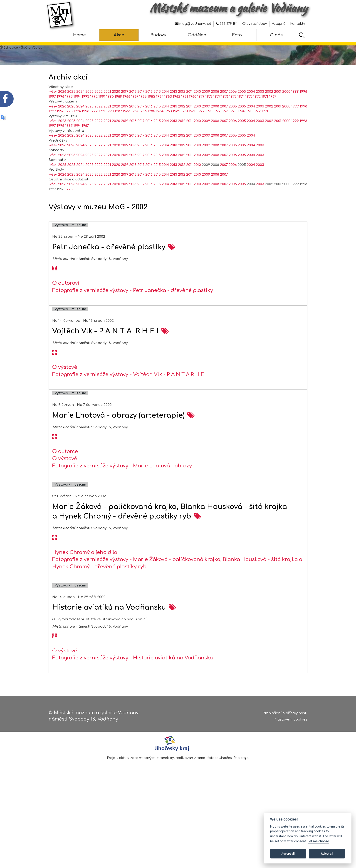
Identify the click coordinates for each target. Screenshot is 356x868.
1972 (257, 115)
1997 (52, 115)
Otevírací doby (255, 24)
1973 (249, 115)
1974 (241, 115)
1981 (185, 115)
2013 (173, 110)
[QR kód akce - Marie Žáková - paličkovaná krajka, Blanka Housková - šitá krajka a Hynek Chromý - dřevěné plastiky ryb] (54, 556)
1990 (110, 115)
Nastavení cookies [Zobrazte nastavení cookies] (291, 721)
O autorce (65, 470)
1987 (135, 115)
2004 (251, 110)
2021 (107, 110)
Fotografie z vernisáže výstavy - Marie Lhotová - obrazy (122, 484)
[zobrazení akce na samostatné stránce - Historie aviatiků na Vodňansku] (172, 626)
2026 (62, 110)
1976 (225, 115)
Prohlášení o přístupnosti (285, 714)
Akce (119, 35)
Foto (237, 35)
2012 (182, 110)
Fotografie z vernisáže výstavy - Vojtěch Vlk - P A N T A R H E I (130, 393)
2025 (71, 110)
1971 (265, 115)
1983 (168, 115)
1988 (127, 115)
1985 (151, 115)
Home (79, 35)
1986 (143, 115)
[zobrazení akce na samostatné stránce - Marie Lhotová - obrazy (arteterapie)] (191, 434)
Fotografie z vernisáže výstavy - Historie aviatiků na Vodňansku (133, 676)
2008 (215, 110)
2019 (125, 110)
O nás (276, 35)
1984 (160, 115)
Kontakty (298, 24)
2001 (278, 110)
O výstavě (65, 386)
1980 (193, 115)
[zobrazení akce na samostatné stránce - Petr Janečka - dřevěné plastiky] (172, 265)
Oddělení (198, 35)
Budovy (158, 35)
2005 (242, 110)
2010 (197, 110)
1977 (217, 115)
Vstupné (279, 24)
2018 (133, 110)
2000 (286, 110)
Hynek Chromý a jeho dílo (85, 571)
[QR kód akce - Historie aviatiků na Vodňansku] (54, 655)
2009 (206, 110)
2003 (260, 110)
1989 (118, 115)
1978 (209, 115)
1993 (85, 115)
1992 (94, 115)
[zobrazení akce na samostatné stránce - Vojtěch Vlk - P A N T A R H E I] (165, 350)
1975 (233, 115)
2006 (233, 110)
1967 (273, 115)
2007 (224, 110)
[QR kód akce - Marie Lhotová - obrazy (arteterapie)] (54, 455)
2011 (189, 110)
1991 (102, 115)
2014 (165, 110)
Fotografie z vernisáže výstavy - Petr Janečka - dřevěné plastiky (133, 309)
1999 (295, 110)
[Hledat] (302, 35)
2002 (269, 110)
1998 (303, 110)
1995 (69, 115)
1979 (201, 115)
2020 (116, 110)
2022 (99, 110)
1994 (77, 115)
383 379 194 (227, 24)
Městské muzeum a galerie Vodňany (229, 8)
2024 (80, 110)
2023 (89, 110)
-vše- (53, 110)
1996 (61, 115)
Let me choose (318, 841)
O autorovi (66, 302)
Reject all (327, 854)
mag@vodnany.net (193, 24)
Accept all (288, 854)
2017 (141, 110)
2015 (157, 110)
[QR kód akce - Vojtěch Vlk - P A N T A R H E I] (54, 371)
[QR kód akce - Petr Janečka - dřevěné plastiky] (54, 287)
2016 (149, 110)
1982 (177, 115)
